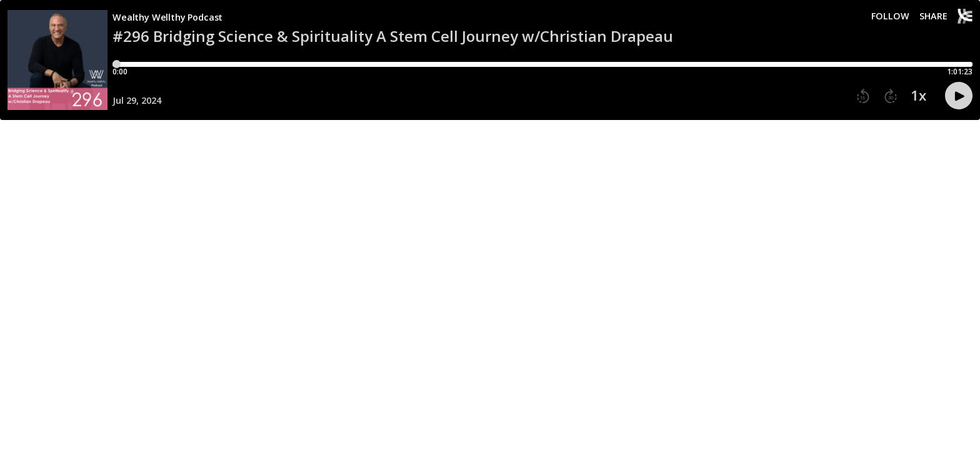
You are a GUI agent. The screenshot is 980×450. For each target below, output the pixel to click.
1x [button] (918, 96)
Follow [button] (890, 16)
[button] (863, 96)
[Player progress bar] (542, 64)
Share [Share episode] (933, 16)
